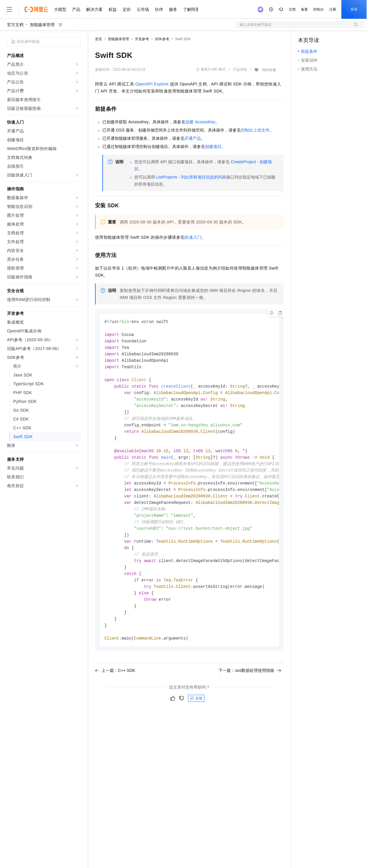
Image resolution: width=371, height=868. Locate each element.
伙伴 (159, 9)
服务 (173, 9)
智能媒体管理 (42, 25)
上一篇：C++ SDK (115, 685)
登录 (354, 9)
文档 (292, 9)
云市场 (143, 9)
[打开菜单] (9, 9)
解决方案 (94, 9)
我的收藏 (269, 70)
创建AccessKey (200, 122)
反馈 (196, 713)
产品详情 (240, 70)
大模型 (60, 9)
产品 (76, 9)
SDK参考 (162, 39)
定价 (127, 9)
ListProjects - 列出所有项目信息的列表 (191, 177)
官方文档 (15, 25)
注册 (333, 9)
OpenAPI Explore (152, 84)
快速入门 (193, 237)
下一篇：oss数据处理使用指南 (250, 685)
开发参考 (142, 39)
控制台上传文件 (255, 130)
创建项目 (213, 147)
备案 (304, 9)
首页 (99, 39)
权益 (113, 9)
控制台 (319, 9)
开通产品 (193, 138)
